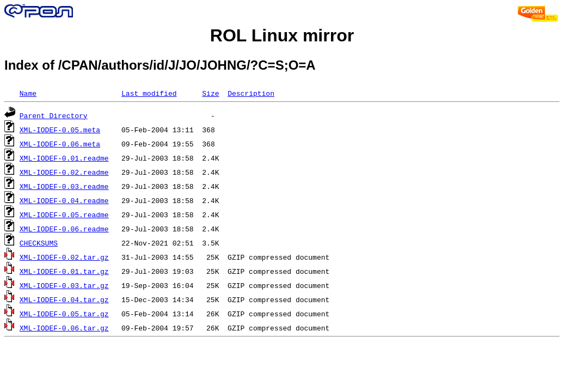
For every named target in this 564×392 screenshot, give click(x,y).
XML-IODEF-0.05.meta (60, 130)
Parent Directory (54, 115)
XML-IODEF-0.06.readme (64, 229)
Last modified (149, 93)
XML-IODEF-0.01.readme (64, 158)
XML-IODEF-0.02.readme (64, 172)
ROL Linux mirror (282, 35)
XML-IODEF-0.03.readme (64, 186)
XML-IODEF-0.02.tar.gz (64, 257)
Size (210, 93)
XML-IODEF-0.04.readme (64, 200)
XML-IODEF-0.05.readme (64, 215)
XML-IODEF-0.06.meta (60, 144)
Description (251, 93)
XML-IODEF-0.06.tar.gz (64, 328)
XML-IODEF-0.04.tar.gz (64, 299)
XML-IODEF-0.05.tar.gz (64, 314)
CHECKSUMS (39, 243)
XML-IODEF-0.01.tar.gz (64, 271)
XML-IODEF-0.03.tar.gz (64, 285)
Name (28, 93)
